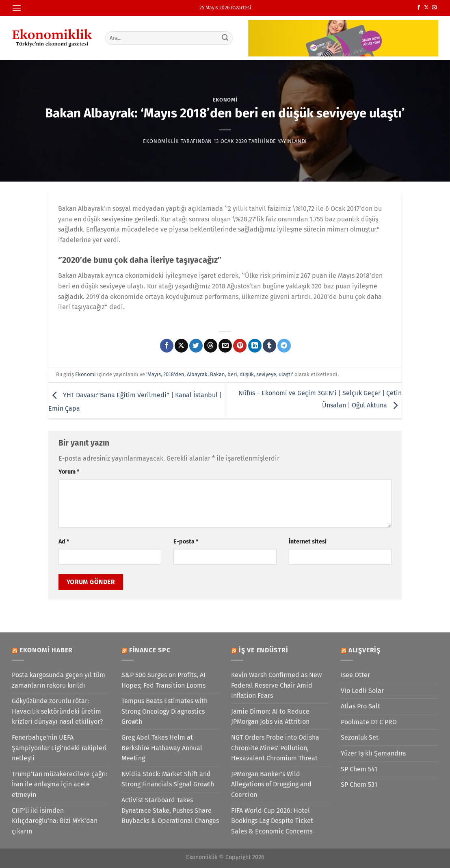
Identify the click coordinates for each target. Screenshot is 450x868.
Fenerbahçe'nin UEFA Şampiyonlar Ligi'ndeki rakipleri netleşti (59, 748)
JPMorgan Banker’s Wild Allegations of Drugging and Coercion (271, 784)
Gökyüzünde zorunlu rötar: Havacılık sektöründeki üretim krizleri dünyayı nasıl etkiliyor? (57, 711)
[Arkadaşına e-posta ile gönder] (225, 346)
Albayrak (197, 374)
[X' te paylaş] (181, 346)
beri (232, 374)
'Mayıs (154, 374)
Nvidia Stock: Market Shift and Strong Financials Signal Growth (168, 779)
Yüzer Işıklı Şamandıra (373, 753)
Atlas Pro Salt (360, 706)
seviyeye (266, 374)
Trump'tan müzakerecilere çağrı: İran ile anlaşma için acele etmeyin (60, 784)
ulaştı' (286, 374)
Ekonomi (225, 100)
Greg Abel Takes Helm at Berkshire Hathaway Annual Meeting (162, 748)
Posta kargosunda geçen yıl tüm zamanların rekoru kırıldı (58, 680)
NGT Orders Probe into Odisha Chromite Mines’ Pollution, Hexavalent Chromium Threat (275, 748)
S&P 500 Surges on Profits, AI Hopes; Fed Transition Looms (163, 680)
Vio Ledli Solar (362, 691)
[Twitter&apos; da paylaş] (196, 346)
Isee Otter (355, 675)
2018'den (174, 374)
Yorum (69, 472)
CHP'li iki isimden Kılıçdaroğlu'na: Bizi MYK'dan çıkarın (55, 821)
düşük (247, 374)
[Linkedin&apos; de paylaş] (255, 346)
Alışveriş (365, 650)
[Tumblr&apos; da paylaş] (269, 346)
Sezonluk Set (360, 737)
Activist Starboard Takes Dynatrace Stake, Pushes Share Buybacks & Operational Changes (170, 810)
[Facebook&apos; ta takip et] (419, 8)
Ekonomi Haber (46, 650)
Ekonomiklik (161, 141)
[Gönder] (225, 38)
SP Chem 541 (359, 769)
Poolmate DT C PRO (369, 722)
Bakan (217, 374)
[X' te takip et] (426, 8)
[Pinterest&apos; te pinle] (240, 346)
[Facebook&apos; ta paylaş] (167, 346)
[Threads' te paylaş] (211, 346)
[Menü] (17, 8)
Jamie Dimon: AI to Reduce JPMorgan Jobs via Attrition (270, 717)
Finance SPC (150, 650)
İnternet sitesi (308, 542)
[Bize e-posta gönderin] (434, 8)
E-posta (186, 542)
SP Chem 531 (359, 785)
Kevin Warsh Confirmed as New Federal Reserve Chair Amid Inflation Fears (276, 685)
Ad (64, 542)
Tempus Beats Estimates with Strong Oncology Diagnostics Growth (164, 711)
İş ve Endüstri (264, 650)
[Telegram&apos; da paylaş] (284, 346)
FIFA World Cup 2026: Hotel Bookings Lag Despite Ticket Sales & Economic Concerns (272, 821)
